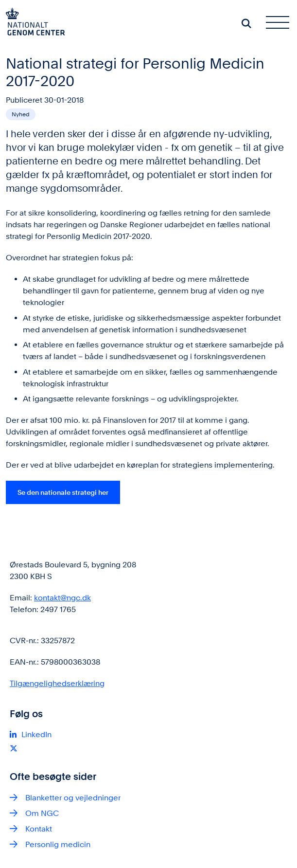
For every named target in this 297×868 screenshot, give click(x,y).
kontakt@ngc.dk (62, 598)
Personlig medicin (58, 844)
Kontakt (39, 829)
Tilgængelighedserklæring (57, 683)
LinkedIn (36, 734)
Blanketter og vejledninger (73, 798)
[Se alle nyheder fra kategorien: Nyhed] (21, 114)
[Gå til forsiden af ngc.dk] (33, 23)
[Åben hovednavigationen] (281, 23)
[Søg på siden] (246, 23)
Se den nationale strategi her (63, 492)
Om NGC (42, 813)
